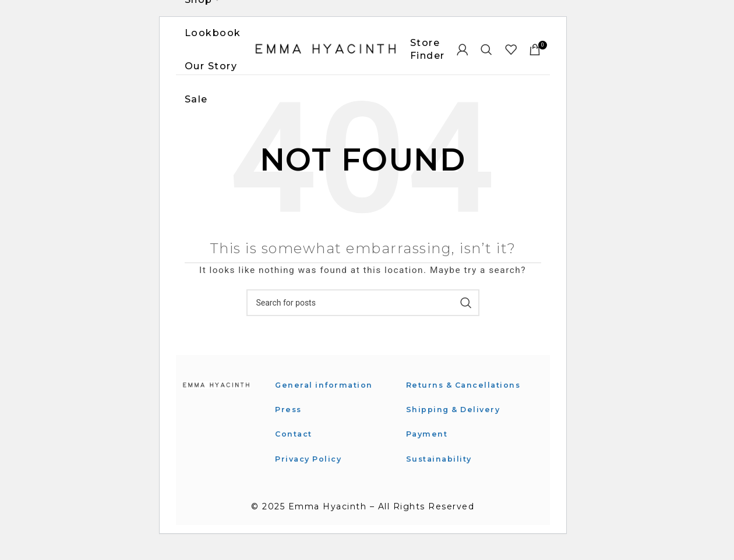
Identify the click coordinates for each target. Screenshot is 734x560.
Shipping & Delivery (456, 434)
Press (289, 420)
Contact (296, 445)
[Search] (487, 55)
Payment (428, 458)
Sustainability (441, 483)
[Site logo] (326, 55)
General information (327, 396)
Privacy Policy (311, 470)
